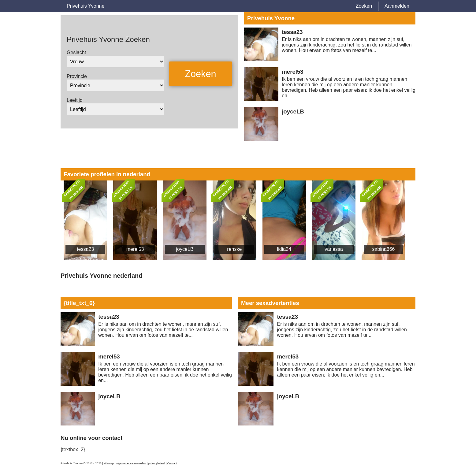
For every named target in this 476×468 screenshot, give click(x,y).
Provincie (77, 76)
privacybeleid (157, 463)
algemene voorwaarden (131, 463)
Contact (172, 463)
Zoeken (364, 6)
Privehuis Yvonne (86, 6)
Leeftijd (75, 100)
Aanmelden (397, 6)
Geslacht (76, 52)
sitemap (109, 463)
